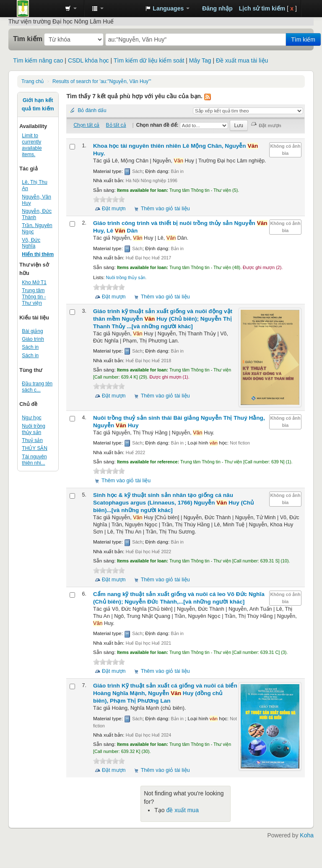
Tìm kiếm (28, 39)
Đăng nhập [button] (217, 8)
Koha (307, 835)
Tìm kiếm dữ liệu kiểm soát (149, 60)
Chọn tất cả (86, 125)
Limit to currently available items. (32, 145)
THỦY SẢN (35, 448)
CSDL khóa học (88, 60)
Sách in (30, 347)
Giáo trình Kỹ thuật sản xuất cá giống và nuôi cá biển (165, 693)
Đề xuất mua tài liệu (242, 60)
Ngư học (31, 418)
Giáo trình (33, 339)
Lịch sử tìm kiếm (262, 8)
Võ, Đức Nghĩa (31, 243)
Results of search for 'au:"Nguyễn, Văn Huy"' (102, 81)
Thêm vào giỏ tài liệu (165, 209)
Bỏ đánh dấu (92, 110)
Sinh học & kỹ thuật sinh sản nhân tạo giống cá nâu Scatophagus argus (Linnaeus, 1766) (173, 503)
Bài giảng (32, 331)
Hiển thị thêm (38, 254)
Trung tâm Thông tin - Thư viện (38, 8)
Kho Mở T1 (34, 282)
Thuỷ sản (32, 440)
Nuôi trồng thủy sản (126, 277)
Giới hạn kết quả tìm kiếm (38, 105)
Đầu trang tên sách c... (37, 387)
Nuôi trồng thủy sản (34, 429)
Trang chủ (32, 81)
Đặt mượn (114, 209)
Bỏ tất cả (116, 125)
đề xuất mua (182, 810)
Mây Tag (200, 60)
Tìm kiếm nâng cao (38, 60)
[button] (71, 8)
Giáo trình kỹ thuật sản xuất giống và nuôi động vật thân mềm (163, 319)
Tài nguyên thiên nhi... (34, 460)
